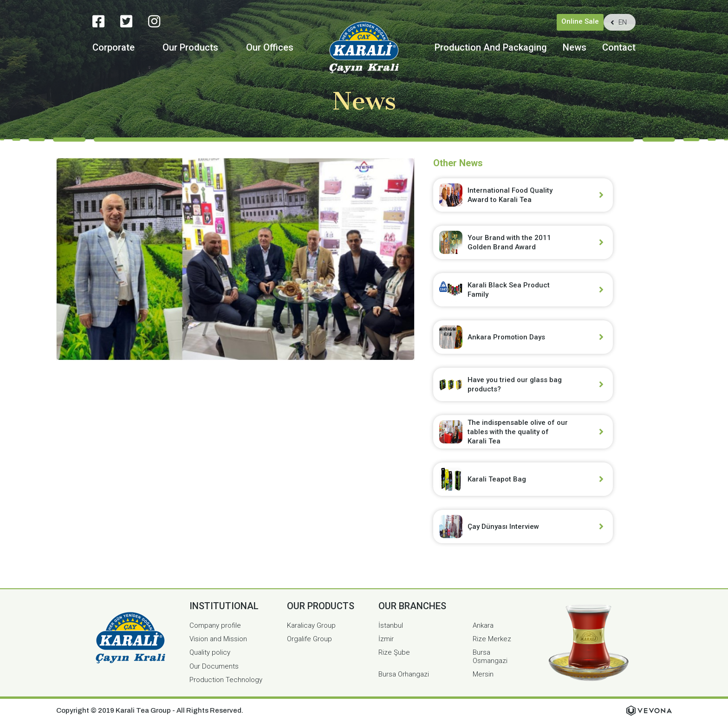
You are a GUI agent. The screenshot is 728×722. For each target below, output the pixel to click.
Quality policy (210, 652)
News (575, 48)
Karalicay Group (311, 625)
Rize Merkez (492, 639)
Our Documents (214, 666)
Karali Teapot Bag (497, 479)
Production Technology (226, 680)
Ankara (483, 625)
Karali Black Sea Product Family (509, 290)
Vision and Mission (218, 639)
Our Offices (270, 48)
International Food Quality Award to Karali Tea (510, 195)
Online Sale (580, 21)
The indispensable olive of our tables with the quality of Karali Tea (518, 432)
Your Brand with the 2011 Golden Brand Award (509, 242)
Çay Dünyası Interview (503, 527)
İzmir (386, 639)
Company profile (215, 625)
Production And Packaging (491, 48)
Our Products (190, 48)
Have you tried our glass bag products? (515, 384)
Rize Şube (394, 652)
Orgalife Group (309, 639)
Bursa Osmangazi (490, 656)
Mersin (483, 674)
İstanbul (391, 625)
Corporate (114, 48)
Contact (619, 48)
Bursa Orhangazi (404, 674)
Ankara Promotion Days (506, 337)
